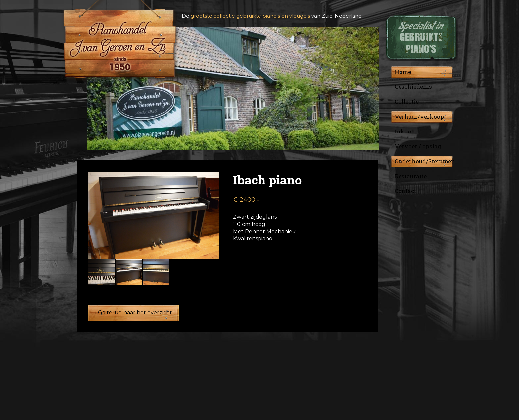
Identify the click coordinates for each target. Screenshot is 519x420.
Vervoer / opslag (418, 146)
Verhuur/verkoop (419, 116)
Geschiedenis (413, 87)
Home (403, 72)
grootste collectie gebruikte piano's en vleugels (250, 16)
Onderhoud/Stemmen (425, 161)
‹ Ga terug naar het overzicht (134, 313)
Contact (405, 191)
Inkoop (405, 131)
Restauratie (411, 176)
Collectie (407, 102)
